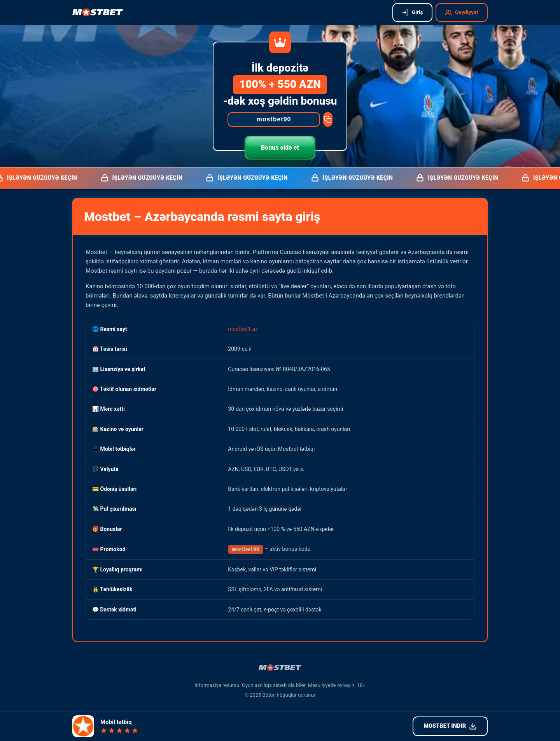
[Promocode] (274, 119)
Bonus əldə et (280, 148)
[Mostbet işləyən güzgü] (98, 12)
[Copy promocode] (328, 119)
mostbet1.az (243, 329)
